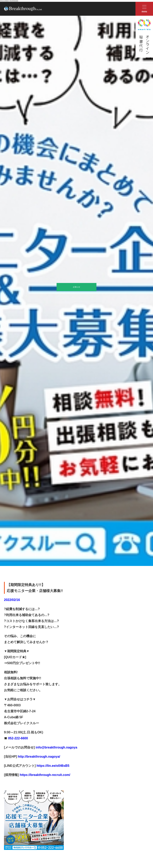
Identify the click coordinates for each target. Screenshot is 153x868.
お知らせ (76, 287)
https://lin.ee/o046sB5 (52, 766)
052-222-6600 (18, 738)
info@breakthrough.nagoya (56, 747)
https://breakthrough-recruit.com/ (45, 775)
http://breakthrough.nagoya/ (39, 757)
